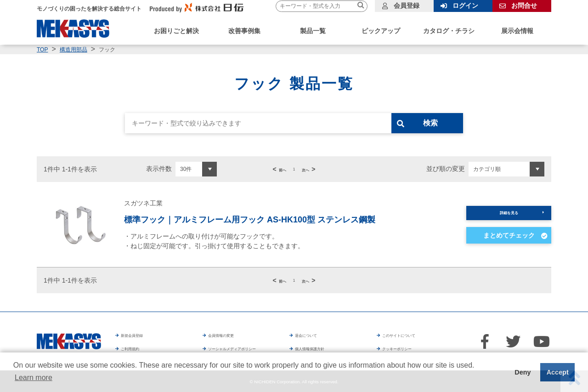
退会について (315, 335)
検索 (444, 123)
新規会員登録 (141, 335)
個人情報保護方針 (339, 347)
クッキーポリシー (426, 347)
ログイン (465, 6)
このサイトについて (412, 335)
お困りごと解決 (176, 31)
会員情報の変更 (231, 335)
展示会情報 (517, 31)
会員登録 (407, 6)
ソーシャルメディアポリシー (250, 347)
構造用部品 (73, 50)
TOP (42, 50)
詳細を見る (509, 213)
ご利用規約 (138, 347)
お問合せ (524, 6)
